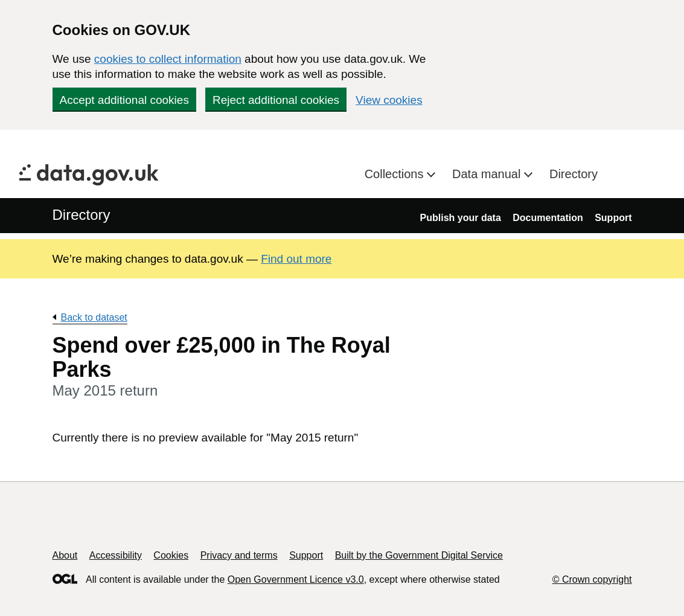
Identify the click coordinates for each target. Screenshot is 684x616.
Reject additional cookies (276, 100)
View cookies (389, 100)
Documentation (548, 218)
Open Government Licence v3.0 (296, 579)
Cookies (171, 555)
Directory (574, 174)
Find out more (296, 259)
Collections (396, 174)
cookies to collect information (168, 59)
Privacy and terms (239, 555)
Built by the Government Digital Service (419, 555)
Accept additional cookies (124, 100)
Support (613, 218)
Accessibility (116, 555)
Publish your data (461, 218)
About (65, 555)
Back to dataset (94, 317)
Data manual (488, 174)
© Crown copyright (592, 579)
